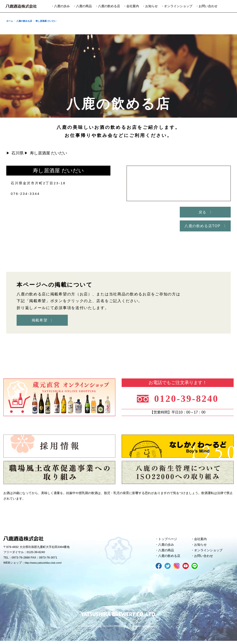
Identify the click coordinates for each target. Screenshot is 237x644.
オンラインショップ (210, 553)
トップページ (169, 541)
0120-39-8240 (188, 399)
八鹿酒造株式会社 (21, 6)
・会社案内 (131, 6)
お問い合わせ (204, 559)
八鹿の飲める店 (170, 559)
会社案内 (201, 541)
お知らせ (201, 547)
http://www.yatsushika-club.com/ (45, 565)
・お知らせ (150, 6)
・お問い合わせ (206, 6)
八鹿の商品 (167, 553)
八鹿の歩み (167, 547)
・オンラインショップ (177, 6)
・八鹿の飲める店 (108, 6)
